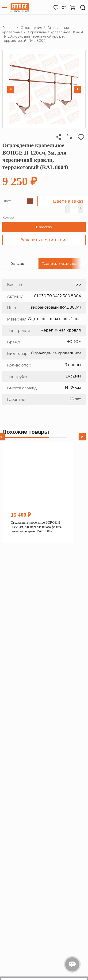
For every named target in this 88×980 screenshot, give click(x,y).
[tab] (17, 264)
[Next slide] (77, 89)
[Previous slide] (11, 89)
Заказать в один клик (44, 240)
